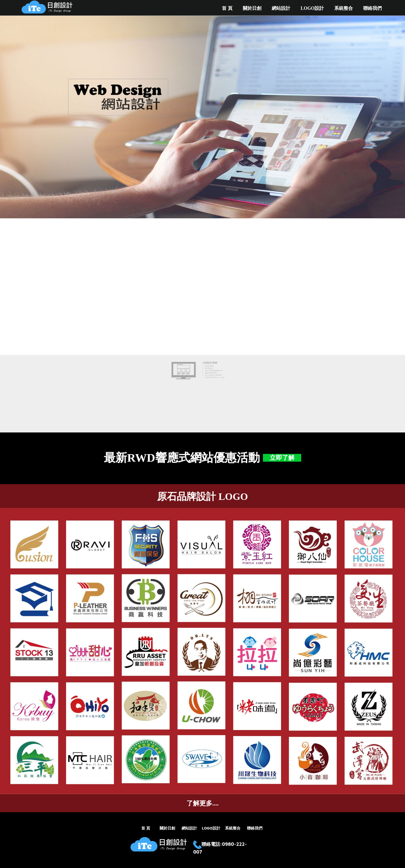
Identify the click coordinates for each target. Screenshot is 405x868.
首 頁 (227, 8)
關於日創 (252, 8)
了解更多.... (203, 803)
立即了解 (282, 458)
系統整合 (344, 8)
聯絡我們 (372, 8)
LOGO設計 (312, 8)
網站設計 (281, 8)
